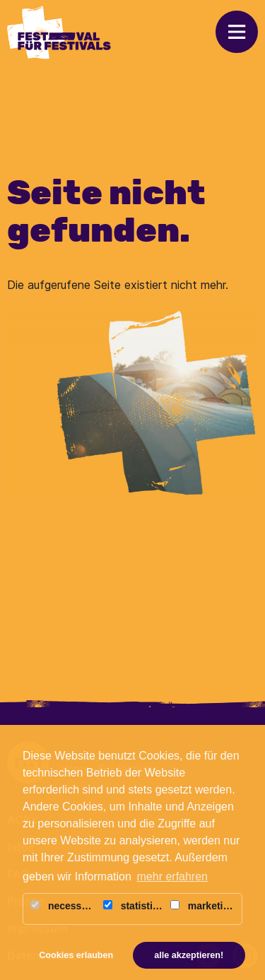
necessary (63, 906)
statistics (134, 906)
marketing (203, 906)
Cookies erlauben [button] (76, 955)
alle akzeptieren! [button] (189, 955)
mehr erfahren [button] (173, 876)
